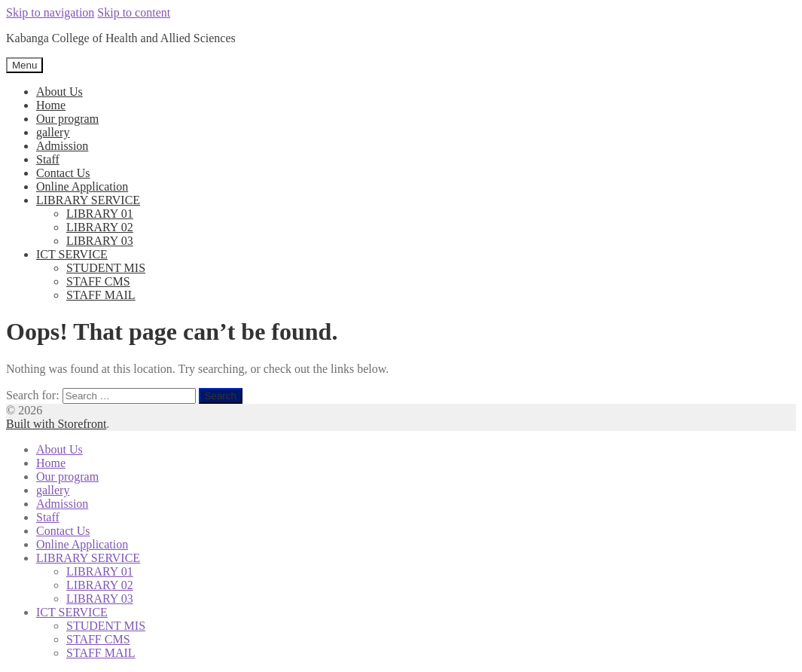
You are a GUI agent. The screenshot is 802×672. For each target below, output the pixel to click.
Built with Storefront (56, 424)
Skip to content (134, 12)
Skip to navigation (50, 12)
